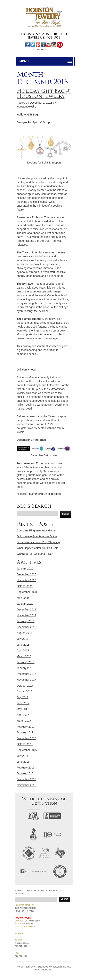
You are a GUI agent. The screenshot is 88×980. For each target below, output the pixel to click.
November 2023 (27, 580)
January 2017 (25, 732)
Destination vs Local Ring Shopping (38, 542)
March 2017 (24, 721)
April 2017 (23, 715)
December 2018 (27, 627)
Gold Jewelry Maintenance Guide (37, 536)
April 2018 (23, 650)
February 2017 (26, 727)
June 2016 (23, 762)
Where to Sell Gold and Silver (35, 554)
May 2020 (23, 598)
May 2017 (23, 709)
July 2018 (23, 639)
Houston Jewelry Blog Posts (44, 494)
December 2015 (27, 779)
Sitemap (19, 933)
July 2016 (23, 756)
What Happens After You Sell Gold (38, 548)
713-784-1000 (43, 50)
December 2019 (27, 610)
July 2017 (23, 697)
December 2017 (27, 674)
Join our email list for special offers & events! (40, 892)
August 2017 (24, 691)
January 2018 (25, 668)
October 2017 (25, 686)
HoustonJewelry (27, 107)
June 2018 (23, 645)
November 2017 (27, 680)
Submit (64, 899)
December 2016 (27, 738)
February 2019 (26, 621)
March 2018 (24, 656)
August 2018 (24, 633)
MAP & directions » (25, 927)
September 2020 (27, 592)
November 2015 (27, 785)
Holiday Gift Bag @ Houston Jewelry (44, 94)
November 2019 (27, 615)
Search (66, 514)
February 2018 (26, 662)
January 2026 (25, 569)
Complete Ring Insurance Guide (36, 530)
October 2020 (25, 586)
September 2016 (27, 750)
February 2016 (26, 768)
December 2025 (27, 574)
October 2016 (25, 744)
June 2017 (23, 703)
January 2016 (25, 773)
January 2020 (25, 604)
